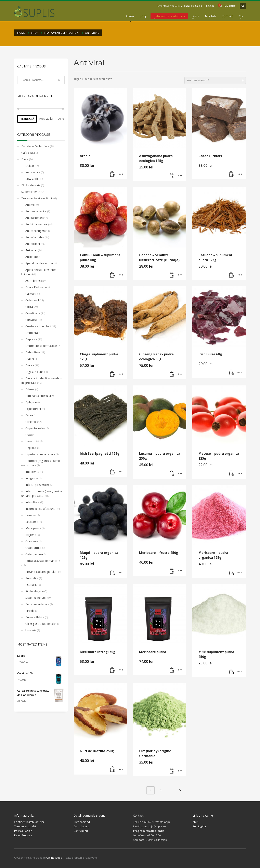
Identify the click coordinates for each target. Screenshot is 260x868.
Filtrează (27, 119)
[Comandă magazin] (215, 80)
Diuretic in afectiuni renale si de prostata (42, 380)
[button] (113, 174)
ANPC (196, 822)
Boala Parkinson (36, 287)
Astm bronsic (34, 281)
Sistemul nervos (36, 598)
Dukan (30, 166)
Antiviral (31, 250)
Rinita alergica (35, 591)
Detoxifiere (33, 352)
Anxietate (32, 257)
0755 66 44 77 (193, 6)
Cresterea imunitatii (38, 326)
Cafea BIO (28, 153)
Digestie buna (34, 372)
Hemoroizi (32, 441)
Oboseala (32, 541)
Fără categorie (31, 185)
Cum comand (82, 822)
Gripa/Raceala (35, 428)
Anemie (30, 205)
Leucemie (32, 522)
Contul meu (81, 831)
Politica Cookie (23, 831)
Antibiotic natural (36, 224)
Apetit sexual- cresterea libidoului (39, 272)
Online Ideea (54, 858)
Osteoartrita (33, 548)
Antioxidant (33, 244)
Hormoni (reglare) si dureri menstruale (41, 463)
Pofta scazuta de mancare (43, 561)
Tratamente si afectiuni (37, 198)
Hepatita (31, 448)
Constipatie (33, 313)
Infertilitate (32, 502)
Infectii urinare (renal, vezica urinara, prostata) (42, 493)
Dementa (32, 333)
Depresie (31, 339)
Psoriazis (31, 585)
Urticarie (31, 630)
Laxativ (30, 515)
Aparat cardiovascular (40, 263)
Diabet (30, 359)
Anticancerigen (35, 231)
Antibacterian (34, 218)
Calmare (31, 294)
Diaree (30, 365)
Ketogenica (33, 172)
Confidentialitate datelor (29, 822)
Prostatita (32, 578)
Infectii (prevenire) (37, 485)
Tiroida (30, 611)
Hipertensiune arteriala (40, 454)
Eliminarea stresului (38, 396)
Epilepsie (31, 402)
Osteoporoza (34, 554)
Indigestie (32, 478)
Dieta (25, 159)
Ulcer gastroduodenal (40, 624)
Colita (29, 307)
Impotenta (32, 472)
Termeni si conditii (25, 826)
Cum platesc (81, 826)
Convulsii (31, 320)
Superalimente (31, 192)
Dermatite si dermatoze (41, 346)
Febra (29, 415)
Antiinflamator (35, 237)
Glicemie (31, 422)
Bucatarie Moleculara (35, 146)
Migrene (31, 535)
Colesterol (32, 300)
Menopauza (33, 528)
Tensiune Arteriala (37, 604)
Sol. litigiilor (199, 826)
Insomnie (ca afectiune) (41, 509)
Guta (29, 435)
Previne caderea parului (41, 572)
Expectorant (33, 409)
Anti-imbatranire (36, 211)
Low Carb (32, 179)
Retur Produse (23, 835)
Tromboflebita (35, 617)
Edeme (30, 389)
